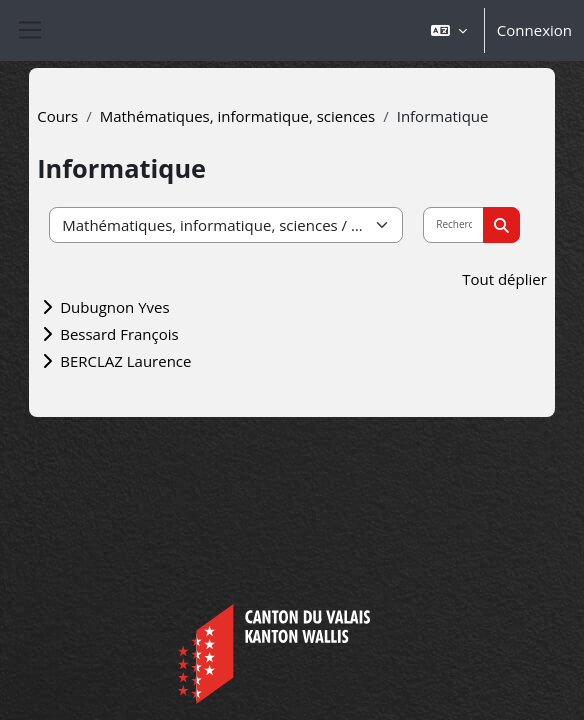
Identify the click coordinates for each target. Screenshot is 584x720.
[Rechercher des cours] (454, 225)
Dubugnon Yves (114, 307)
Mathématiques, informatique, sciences (238, 116)
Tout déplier (504, 279)
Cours (57, 116)
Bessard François (119, 334)
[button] (449, 30)
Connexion (534, 30)
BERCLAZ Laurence (125, 361)
